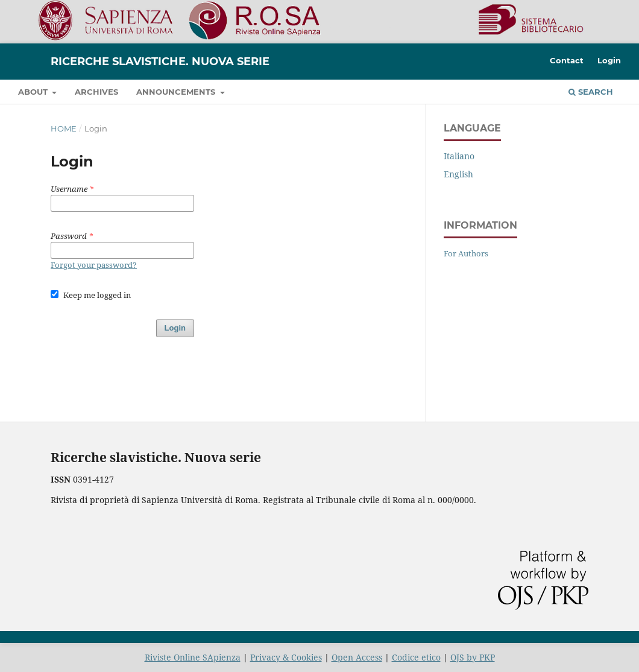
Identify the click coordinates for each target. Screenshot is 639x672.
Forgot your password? (94, 265)
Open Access (357, 657)
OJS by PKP (473, 657)
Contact (567, 60)
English (458, 174)
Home (64, 128)
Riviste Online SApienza (193, 657)
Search (591, 92)
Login (609, 60)
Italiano (459, 156)
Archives (96, 92)
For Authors (466, 253)
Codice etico (416, 657)
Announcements (177, 92)
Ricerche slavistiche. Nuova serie (160, 62)
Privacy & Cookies (286, 657)
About (34, 92)
